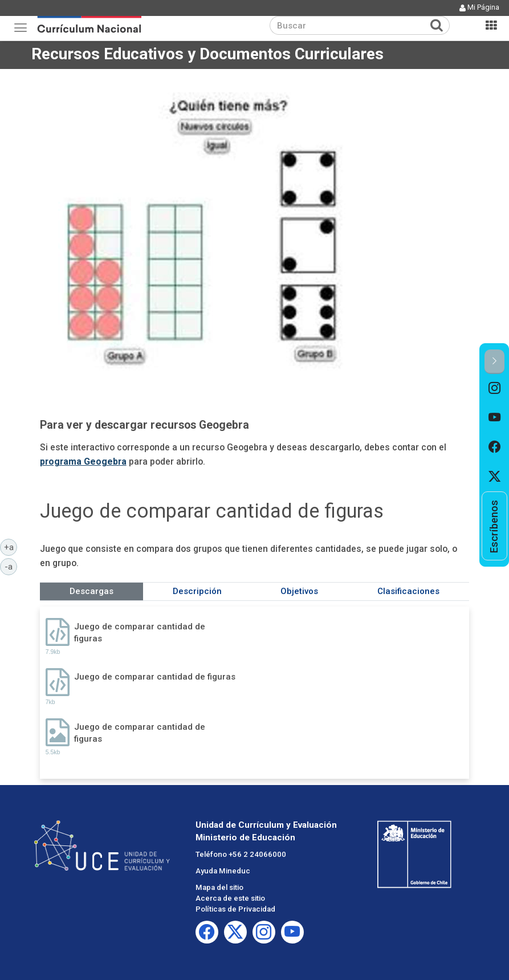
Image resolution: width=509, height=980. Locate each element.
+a (11, 547)
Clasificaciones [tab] (408, 591)
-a (11, 566)
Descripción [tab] (197, 591)
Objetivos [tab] (299, 591)
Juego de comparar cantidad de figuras (140, 633)
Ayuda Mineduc (223, 871)
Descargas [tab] (91, 591)
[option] (494, 389)
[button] (494, 362)
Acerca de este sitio (230, 898)
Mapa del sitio (219, 887)
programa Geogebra (83, 461)
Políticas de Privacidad (235, 909)
